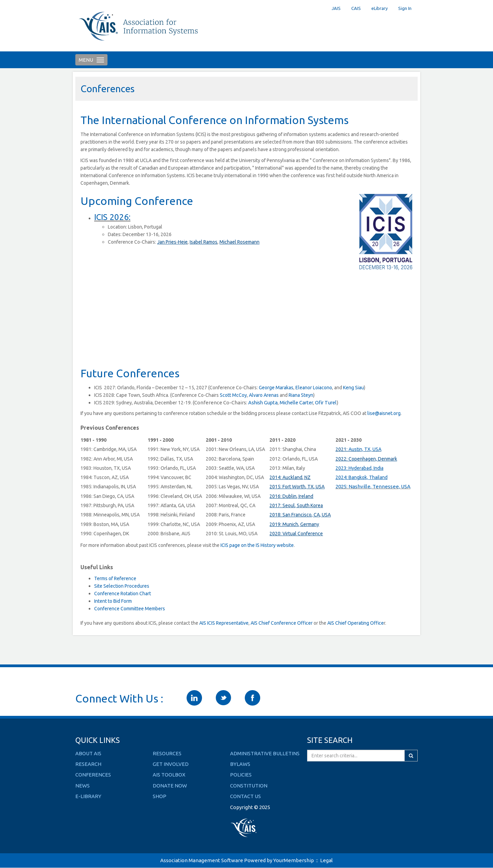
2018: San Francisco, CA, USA (300, 515)
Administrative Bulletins (265, 753)
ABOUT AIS (88, 753)
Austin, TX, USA (365, 449)
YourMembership (294, 860)
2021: (342, 449)
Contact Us (245, 796)
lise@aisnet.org (384, 413)
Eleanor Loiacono (314, 388)
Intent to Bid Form (113, 601)
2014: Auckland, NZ (290, 477)
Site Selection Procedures (122, 586)
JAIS (336, 8)
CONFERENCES (93, 775)
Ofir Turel (326, 402)
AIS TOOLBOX (169, 775)
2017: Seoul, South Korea (296, 505)
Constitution (249, 786)
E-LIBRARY (88, 796)
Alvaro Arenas (264, 395)
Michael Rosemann (239, 242)
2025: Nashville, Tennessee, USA (373, 486)
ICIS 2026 (111, 217)
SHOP (160, 796)
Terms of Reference (115, 578)
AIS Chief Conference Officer (282, 623)
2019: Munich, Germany (294, 524)
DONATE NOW (170, 786)
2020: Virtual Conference (296, 534)
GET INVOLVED (171, 764)
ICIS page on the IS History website (257, 545)
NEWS (83, 786)
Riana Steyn (301, 395)
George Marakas (276, 388)
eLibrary (380, 8)
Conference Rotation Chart (123, 594)
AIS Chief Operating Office (356, 623)
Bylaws (240, 764)
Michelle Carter (296, 402)
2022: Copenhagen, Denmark (366, 459)
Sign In (405, 8)
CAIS (356, 8)
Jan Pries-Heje (172, 242)
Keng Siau (353, 388)
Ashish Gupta (263, 402)
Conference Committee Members (130, 609)
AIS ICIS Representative (224, 623)
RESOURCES (167, 753)
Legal (326, 860)
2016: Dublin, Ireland (291, 496)
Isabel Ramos (204, 242)
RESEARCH (88, 764)
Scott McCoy (233, 395)
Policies (241, 775)
